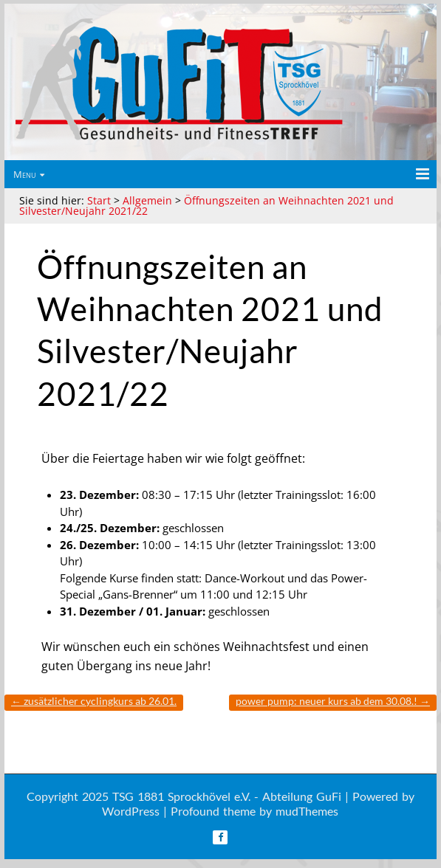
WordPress (131, 811)
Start (99, 200)
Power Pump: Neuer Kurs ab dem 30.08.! (333, 701)
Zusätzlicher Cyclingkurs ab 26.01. (94, 701)
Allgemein (147, 200)
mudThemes (307, 811)
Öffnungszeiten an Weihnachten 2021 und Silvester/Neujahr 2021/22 (206, 206)
